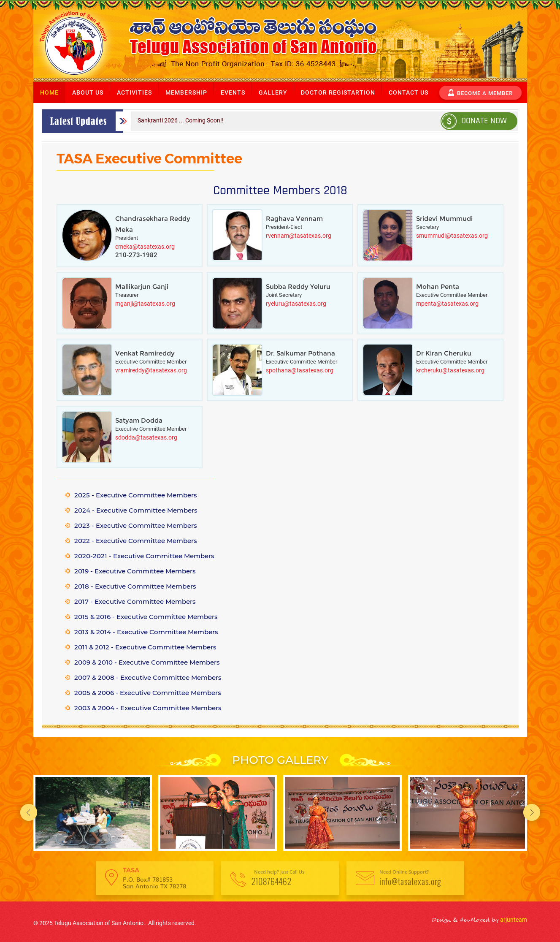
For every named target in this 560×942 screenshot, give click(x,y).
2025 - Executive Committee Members (136, 495)
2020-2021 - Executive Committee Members (144, 556)
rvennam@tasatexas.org (299, 236)
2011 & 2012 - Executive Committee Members (145, 647)
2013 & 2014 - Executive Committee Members (146, 632)
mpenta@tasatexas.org (447, 304)
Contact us (409, 92)
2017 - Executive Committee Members (135, 601)
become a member (480, 92)
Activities (134, 92)
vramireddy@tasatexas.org (151, 370)
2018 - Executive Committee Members (135, 586)
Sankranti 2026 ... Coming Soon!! (181, 120)
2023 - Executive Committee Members (136, 525)
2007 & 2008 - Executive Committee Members (148, 677)
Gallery (273, 92)
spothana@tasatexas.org (300, 370)
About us (88, 92)
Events (233, 92)
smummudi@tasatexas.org (452, 236)
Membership (186, 92)
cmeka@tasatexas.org (145, 247)
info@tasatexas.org (410, 881)
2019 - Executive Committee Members (135, 571)
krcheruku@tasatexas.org (450, 370)
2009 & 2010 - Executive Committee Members (147, 662)
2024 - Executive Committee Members (136, 510)
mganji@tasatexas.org (145, 304)
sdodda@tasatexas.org (146, 437)
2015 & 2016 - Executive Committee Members (146, 617)
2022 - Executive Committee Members (136, 541)
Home (49, 92)
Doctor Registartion (338, 92)
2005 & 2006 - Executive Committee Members (148, 693)
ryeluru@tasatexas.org (296, 304)
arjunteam (513, 920)
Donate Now (474, 121)
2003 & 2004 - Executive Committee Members (148, 708)
